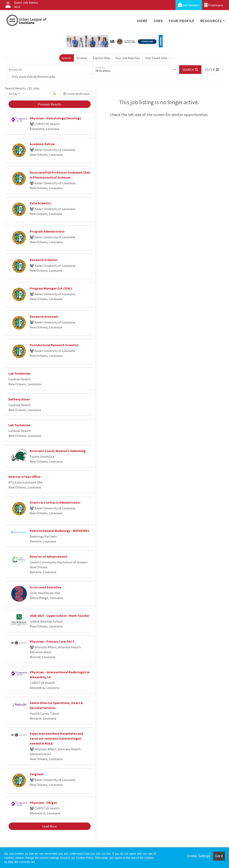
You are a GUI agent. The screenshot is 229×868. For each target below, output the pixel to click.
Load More (50, 826)
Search (66, 58)
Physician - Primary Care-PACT (52, 641)
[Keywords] (50, 70)
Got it (219, 856)
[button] (212, 70)
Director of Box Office (24, 477)
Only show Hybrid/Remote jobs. (34, 77)
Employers (214, 5)
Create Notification (77, 94)
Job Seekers (189, 5)
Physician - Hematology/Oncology (55, 118)
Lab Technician (19, 373)
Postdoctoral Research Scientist (54, 345)
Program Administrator (47, 231)
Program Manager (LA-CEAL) (51, 288)
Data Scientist (40, 203)
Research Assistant (44, 316)
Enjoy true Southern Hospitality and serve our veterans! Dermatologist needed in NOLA (56, 738)
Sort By (13, 94)
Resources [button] (211, 21)
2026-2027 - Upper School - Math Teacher (60, 616)
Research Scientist (44, 260)
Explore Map (101, 58)
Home (142, 21)
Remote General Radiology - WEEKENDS (59, 531)
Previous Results (50, 104)
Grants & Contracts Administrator (55, 502)
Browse (82, 58)
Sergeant (37, 774)
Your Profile (182, 21)
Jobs (158, 21)
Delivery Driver (19, 399)
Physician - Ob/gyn (43, 802)
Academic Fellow (42, 144)
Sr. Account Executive (46, 587)
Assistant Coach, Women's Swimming (58, 451)
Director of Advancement (48, 556)
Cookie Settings (198, 856)
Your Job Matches (128, 58)
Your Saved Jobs (156, 58)
